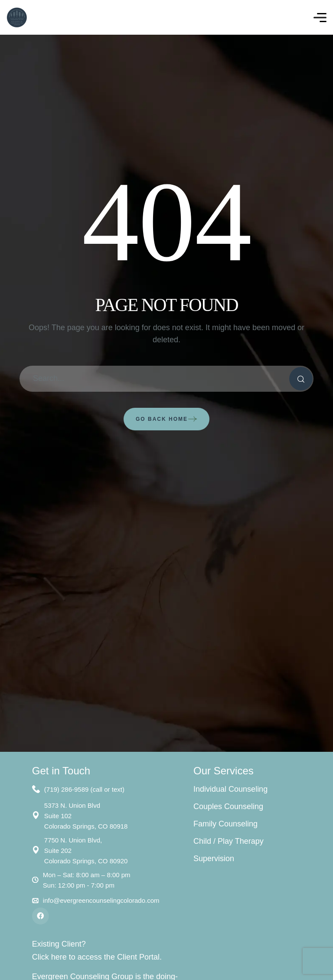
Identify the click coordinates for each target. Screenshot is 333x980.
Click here (51, 957)
